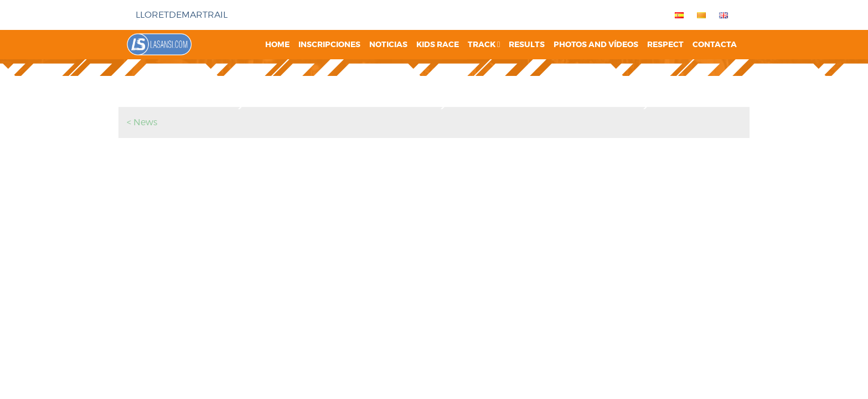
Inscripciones (329, 45)
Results (527, 45)
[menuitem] (677, 15)
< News (142, 122)
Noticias (388, 45)
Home (277, 45)
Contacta (715, 45)
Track (484, 45)
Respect (665, 45)
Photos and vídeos (596, 45)
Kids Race (438, 45)
